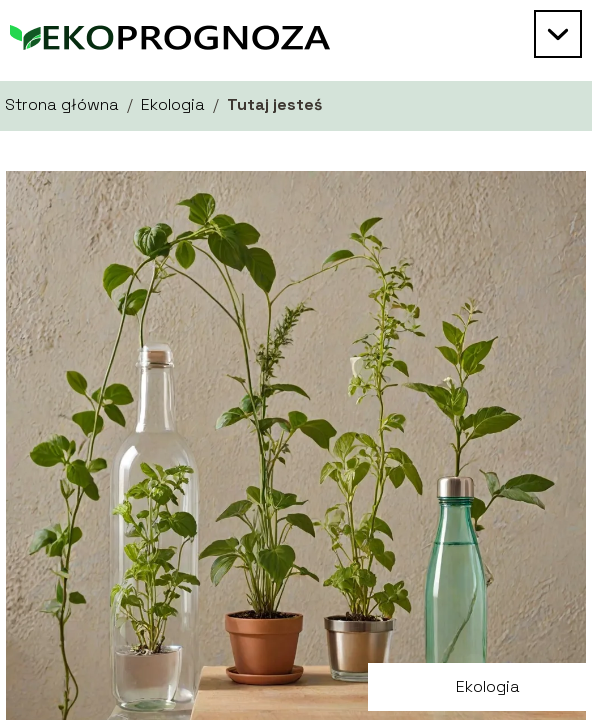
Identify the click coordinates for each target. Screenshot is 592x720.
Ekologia (173, 104)
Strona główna (62, 104)
